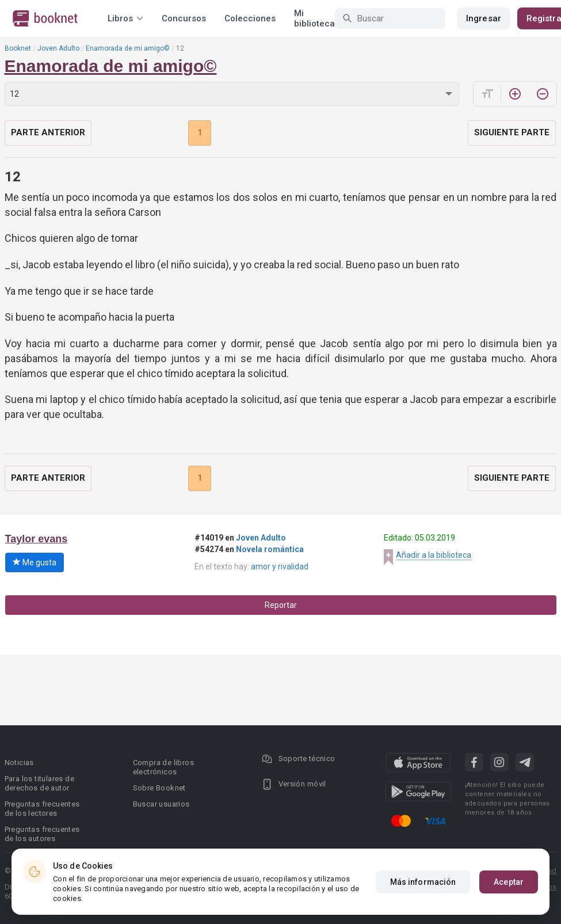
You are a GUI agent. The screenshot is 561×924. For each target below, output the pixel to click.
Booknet (18, 48)
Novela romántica (270, 549)
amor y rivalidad (280, 566)
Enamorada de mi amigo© (128, 48)
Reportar (281, 605)
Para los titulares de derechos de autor (39, 783)
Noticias (19, 763)
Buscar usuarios (161, 804)
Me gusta (35, 562)
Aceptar (509, 882)
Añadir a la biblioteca (434, 555)
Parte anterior (48, 132)
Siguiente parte (512, 132)
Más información (423, 882)
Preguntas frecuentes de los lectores (42, 809)
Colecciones (250, 18)
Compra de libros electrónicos (163, 767)
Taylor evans (37, 539)
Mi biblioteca (314, 18)
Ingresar (484, 18)
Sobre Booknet (159, 788)
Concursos (184, 18)
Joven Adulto (58, 48)
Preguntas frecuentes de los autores (42, 834)
